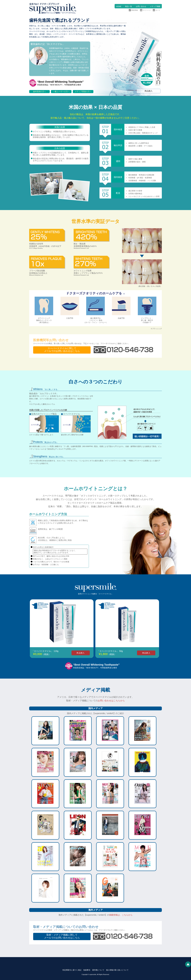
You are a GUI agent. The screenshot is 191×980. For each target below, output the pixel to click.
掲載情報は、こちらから (121, 915)
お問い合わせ (141, 6)
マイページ (147, 10)
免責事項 (87, 970)
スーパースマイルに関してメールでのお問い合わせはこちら (62, 350)
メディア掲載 (155, 6)
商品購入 (149, 91)
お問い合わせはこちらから (111, 701)
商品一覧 (129, 6)
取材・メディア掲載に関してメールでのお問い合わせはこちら (62, 936)
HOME (119, 6)
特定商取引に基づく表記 (72, 970)
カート (158, 10)
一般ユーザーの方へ (61, 92)
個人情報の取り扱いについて (117, 970)
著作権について (98, 970)
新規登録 (135, 10)
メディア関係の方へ (83, 92)
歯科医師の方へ (40, 92)
